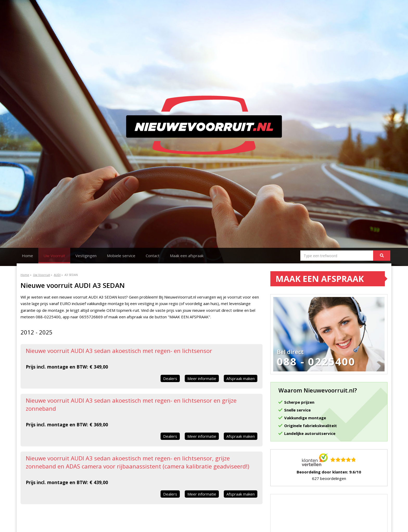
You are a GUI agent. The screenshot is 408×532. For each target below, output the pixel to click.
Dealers (170, 378)
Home (27, 256)
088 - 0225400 (316, 362)
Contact (153, 256)
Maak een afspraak (187, 256)
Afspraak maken (241, 378)
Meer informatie (202, 378)
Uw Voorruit (54, 256)
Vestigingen (86, 256)
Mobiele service (121, 256)
